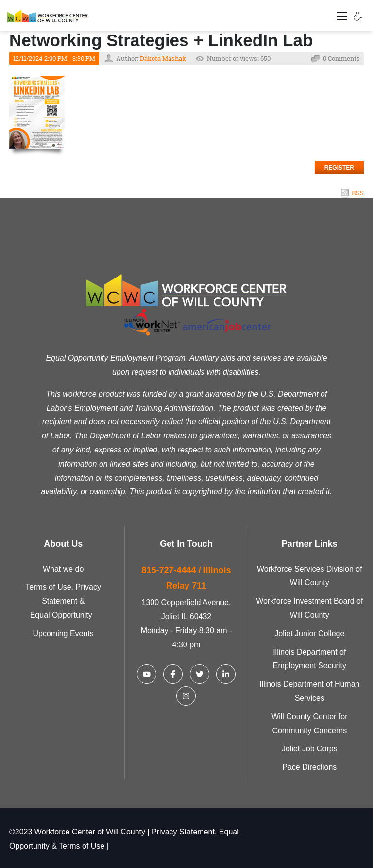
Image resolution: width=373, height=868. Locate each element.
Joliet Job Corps (310, 749)
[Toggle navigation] (342, 16)
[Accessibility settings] (358, 16)
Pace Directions (309, 767)
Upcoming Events (63, 634)
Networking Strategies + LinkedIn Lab (161, 40)
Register (339, 168)
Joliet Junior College (309, 634)
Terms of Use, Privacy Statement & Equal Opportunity (63, 601)
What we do (63, 569)
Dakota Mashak (163, 58)
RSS (358, 193)
